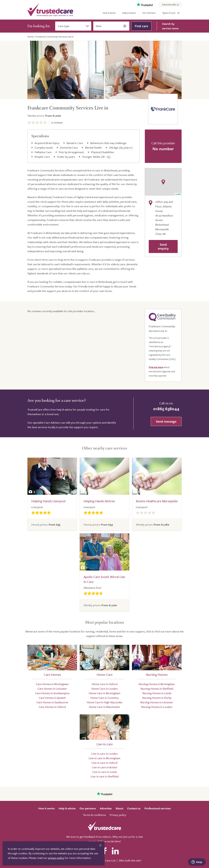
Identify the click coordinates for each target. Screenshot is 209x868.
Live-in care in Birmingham (104, 758)
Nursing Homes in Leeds (157, 693)
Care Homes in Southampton (52, 693)
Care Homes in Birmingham (52, 684)
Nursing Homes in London (157, 707)
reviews (57, 122)
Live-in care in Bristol (104, 767)
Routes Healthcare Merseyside (157, 501)
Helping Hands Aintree (99, 501)
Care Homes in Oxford (52, 707)
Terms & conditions (94, 815)
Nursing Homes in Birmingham (157, 684)
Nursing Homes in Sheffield (157, 689)
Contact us (134, 808)
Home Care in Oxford (105, 684)
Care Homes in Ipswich (52, 698)
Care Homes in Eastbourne (52, 702)
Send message (166, 421)
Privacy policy (118, 815)
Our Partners (149, 13)
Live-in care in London (104, 754)
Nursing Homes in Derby (157, 698)
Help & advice (67, 808)
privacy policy (56, 858)
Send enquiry (163, 246)
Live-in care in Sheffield (105, 776)
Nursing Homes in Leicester (157, 702)
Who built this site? (130, 860)
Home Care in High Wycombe (105, 702)
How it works (109, 13)
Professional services (158, 808)
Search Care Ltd (106, 860)
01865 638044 (166, 409)
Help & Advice (129, 13)
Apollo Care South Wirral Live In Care (104, 579)
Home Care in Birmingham (105, 693)
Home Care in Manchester (105, 707)
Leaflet (178, 194)
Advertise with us (170, 4)
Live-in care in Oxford (104, 763)
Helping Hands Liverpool (48, 501)
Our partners (88, 808)
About (119, 808)
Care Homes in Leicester (52, 689)
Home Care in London (105, 689)
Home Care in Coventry (105, 698)
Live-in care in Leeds (105, 772)
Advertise (106, 808)
